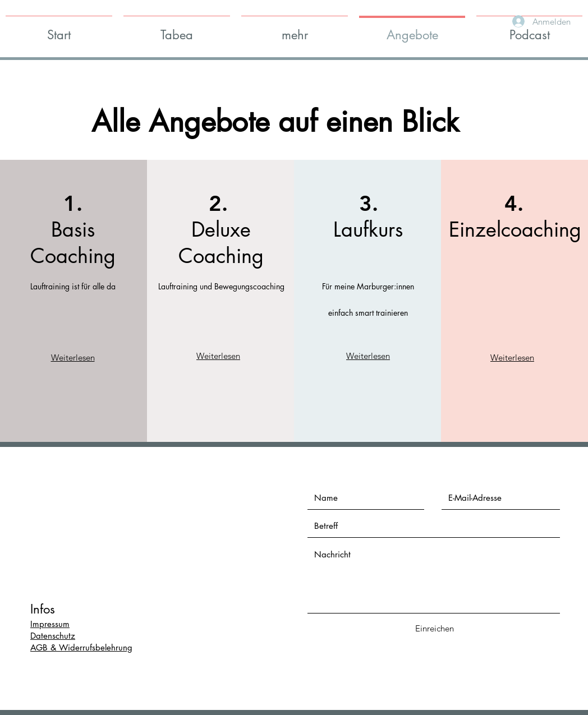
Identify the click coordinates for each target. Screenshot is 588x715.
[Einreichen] (434, 628)
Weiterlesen (73, 357)
